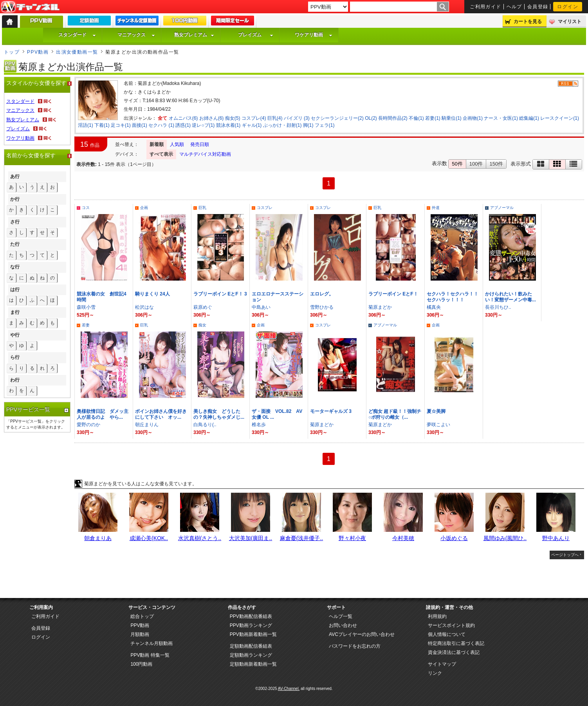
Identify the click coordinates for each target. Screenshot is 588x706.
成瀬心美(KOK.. (149, 538)
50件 (457, 164)
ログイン (568, 7)
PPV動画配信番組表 (251, 616)
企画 (144, 208)
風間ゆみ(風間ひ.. (505, 538)
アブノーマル (502, 208)
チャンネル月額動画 (152, 643)
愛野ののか (88, 425)
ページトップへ (565, 555)
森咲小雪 (86, 307)
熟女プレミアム (194, 35)
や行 (15, 335)
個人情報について (447, 634)
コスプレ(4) (254, 118)
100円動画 (141, 664)
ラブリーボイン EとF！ (393, 294)
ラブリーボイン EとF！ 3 (220, 294)
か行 (15, 199)
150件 (496, 164)
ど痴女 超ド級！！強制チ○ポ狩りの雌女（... (395, 414)
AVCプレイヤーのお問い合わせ (362, 634)
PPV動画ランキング (251, 625)
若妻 (86, 325)
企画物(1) (473, 118)
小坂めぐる (454, 538)
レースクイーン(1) (560, 118)
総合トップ (142, 616)
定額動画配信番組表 (251, 646)
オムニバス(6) (183, 118)
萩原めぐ (203, 307)
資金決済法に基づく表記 (454, 652)
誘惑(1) (183, 125)
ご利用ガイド (486, 7)
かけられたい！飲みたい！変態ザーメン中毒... (510, 297)
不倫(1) (416, 118)
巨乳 (202, 208)
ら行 (15, 357)
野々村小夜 (352, 538)
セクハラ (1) (161, 125)
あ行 (15, 176)
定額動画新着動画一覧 (253, 664)
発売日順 (200, 144)
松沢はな (144, 307)
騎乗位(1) (452, 118)
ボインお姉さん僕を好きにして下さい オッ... (161, 414)
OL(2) (371, 118)
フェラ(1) (325, 125)
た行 (15, 244)
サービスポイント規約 (451, 625)
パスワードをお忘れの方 (355, 646)
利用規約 (437, 616)
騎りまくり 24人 (152, 294)
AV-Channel (30, 7)
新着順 (157, 144)
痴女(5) (233, 118)
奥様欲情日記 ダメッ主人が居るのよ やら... (103, 414)
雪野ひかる (322, 307)
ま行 (15, 312)
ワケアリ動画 (314, 35)
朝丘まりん (147, 425)
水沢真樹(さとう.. (200, 538)
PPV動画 (38, 52)
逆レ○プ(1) (203, 125)
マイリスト (570, 22)
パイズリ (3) (297, 118)
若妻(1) (433, 118)
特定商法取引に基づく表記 (456, 643)
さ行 (15, 222)
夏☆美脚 (436, 411)
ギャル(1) (252, 125)
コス (86, 208)
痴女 (202, 325)
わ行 (15, 380)
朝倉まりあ (98, 538)
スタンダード (77, 35)
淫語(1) (86, 125)
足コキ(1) (121, 125)
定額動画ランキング (251, 655)
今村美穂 (403, 538)
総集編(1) (529, 118)
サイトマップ (442, 664)
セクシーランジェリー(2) (337, 118)
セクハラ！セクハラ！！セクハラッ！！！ (453, 297)
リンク (435, 673)
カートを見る (528, 22)
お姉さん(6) (212, 118)
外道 (436, 208)
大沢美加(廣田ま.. (251, 538)
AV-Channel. (289, 689)
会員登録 (538, 7)
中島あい (261, 307)
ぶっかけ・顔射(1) (282, 125)
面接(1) (140, 125)
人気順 (177, 144)
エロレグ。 (322, 294)
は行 (15, 290)
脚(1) (308, 125)
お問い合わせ (343, 625)
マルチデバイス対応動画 (205, 154)
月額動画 (140, 634)
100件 (476, 164)
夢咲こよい (438, 425)
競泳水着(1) (228, 125)
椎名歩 (259, 425)
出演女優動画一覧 (77, 52)
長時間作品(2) (393, 118)
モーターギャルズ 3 (331, 411)
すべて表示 (161, 154)
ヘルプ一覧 (341, 616)
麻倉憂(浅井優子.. (301, 538)
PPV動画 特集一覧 (150, 655)
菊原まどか (380, 307)
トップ (12, 52)
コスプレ (265, 208)
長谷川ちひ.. (498, 307)
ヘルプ (514, 7)
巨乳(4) (275, 118)
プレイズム (256, 35)
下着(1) (102, 125)
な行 (15, 267)
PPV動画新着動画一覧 (253, 634)
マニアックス (136, 35)
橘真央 (434, 307)
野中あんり (556, 538)
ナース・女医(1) (501, 118)
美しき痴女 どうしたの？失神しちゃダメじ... (219, 414)
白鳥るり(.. (205, 425)
